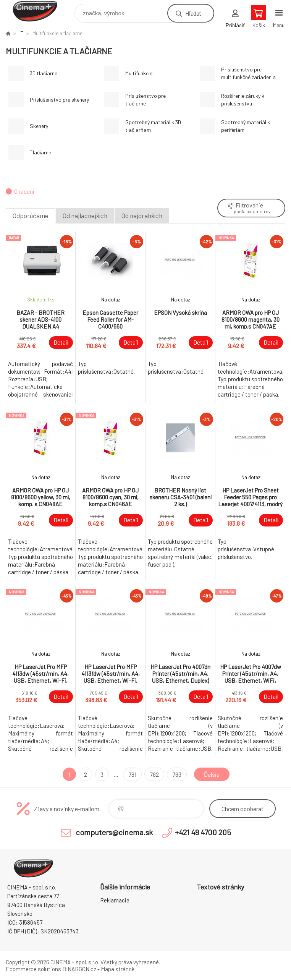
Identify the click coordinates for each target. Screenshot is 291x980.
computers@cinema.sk (114, 832)
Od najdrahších (142, 215)
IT (21, 33)
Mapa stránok (118, 969)
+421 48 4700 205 (203, 832)
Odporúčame (31, 215)
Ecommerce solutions (33, 969)
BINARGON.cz (79, 969)
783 (177, 774)
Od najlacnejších (85, 215)
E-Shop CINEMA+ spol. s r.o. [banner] (40, 11)
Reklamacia (115, 900)
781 (132, 774)
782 (154, 774)
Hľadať (193, 13)
